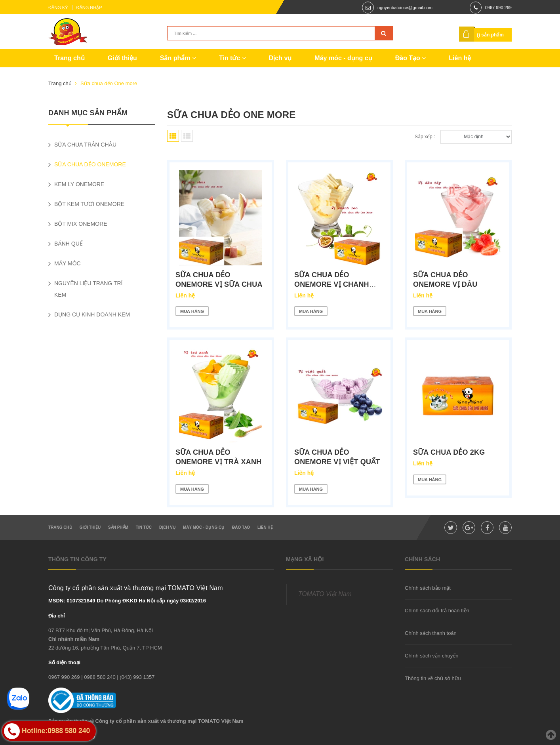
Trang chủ (70, 58)
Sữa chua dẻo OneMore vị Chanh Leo (332, 284)
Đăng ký (58, 8)
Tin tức (232, 58)
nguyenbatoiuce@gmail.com (405, 8)
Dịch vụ (280, 58)
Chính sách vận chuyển (431, 656)
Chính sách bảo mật (428, 588)
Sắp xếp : (425, 137)
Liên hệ (460, 58)
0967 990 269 (498, 8)
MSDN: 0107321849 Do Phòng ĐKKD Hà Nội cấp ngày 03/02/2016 (127, 601)
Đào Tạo (411, 58)
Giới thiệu (122, 58)
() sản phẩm (490, 35)
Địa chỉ (56, 616)
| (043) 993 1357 (136, 677)
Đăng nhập (89, 8)
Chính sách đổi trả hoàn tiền (437, 611)
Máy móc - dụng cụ (343, 58)
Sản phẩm (178, 58)
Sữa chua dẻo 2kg (449, 452)
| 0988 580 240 (98, 677)
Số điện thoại (64, 662)
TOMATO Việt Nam (325, 594)
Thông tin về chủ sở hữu (433, 678)
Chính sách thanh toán (431, 633)
